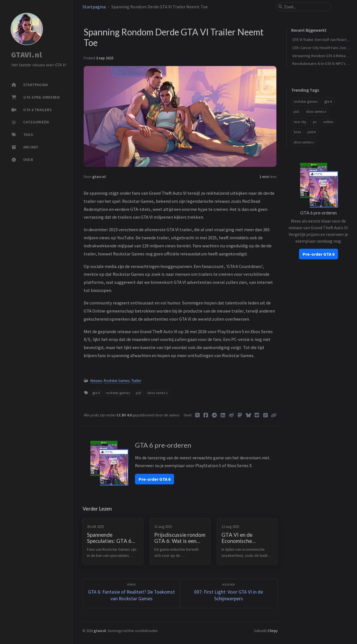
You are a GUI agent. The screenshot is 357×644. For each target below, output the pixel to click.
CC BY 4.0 (125, 415)
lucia (297, 132)
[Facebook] (206, 415)
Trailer (136, 381)
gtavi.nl (99, 177)
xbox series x (157, 393)
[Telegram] (215, 415)
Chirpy (272, 631)
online (328, 122)
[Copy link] (274, 415)
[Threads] (266, 415)
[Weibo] (232, 415)
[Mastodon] (240, 415)
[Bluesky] (249, 415)
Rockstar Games (117, 381)
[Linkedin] (223, 415)
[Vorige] (132, 593)
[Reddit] (257, 415)
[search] (306, 7)
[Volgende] (229, 593)
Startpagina (94, 7)
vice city (300, 122)
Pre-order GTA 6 (155, 479)
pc (315, 122)
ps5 (139, 393)
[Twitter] (198, 415)
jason (312, 132)
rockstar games (118, 393)
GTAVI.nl (26, 55)
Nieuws (96, 381)
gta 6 (96, 393)
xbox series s (304, 142)
